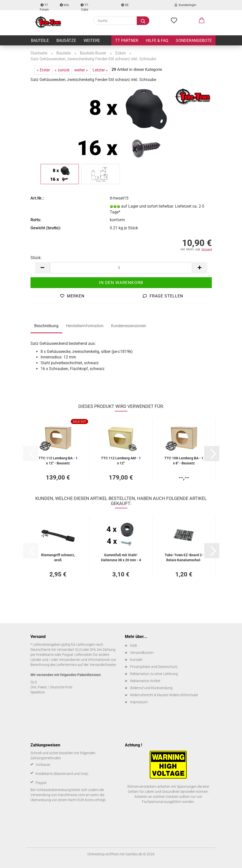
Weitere (92, 40)
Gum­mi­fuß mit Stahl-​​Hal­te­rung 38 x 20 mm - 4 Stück (121, 557)
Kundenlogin (185, 5)
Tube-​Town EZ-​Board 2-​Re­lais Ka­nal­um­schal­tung (184, 557)
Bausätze (66, 40)
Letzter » (100, 70)
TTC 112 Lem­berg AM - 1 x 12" (121, 460)
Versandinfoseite (103, 665)
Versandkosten (142, 653)
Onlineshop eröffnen (103, 854)
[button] (202, 21)
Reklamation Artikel (145, 681)
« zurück (62, 70)
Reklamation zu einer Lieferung (154, 674)
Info (64, 5)
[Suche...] (143, 21)
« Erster (43, 70)
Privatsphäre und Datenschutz (154, 667)
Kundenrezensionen (129, 326)
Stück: (36, 258)
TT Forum (44, 7)
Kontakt (136, 660)
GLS (34, 682)
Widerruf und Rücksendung (151, 688)
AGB (133, 646)
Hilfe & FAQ (157, 40)
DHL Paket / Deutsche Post (51, 687)
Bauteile (40, 40)
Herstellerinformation (85, 326)
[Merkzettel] (174, 21)
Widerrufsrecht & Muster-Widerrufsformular (164, 695)
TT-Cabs (84, 7)
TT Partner (127, 40)
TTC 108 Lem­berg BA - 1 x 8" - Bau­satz (184, 460)
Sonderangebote (194, 40)
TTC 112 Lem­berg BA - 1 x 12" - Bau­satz (58, 460)
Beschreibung (46, 326)
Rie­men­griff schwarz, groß (58, 557)
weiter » (81, 70)
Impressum (139, 702)
